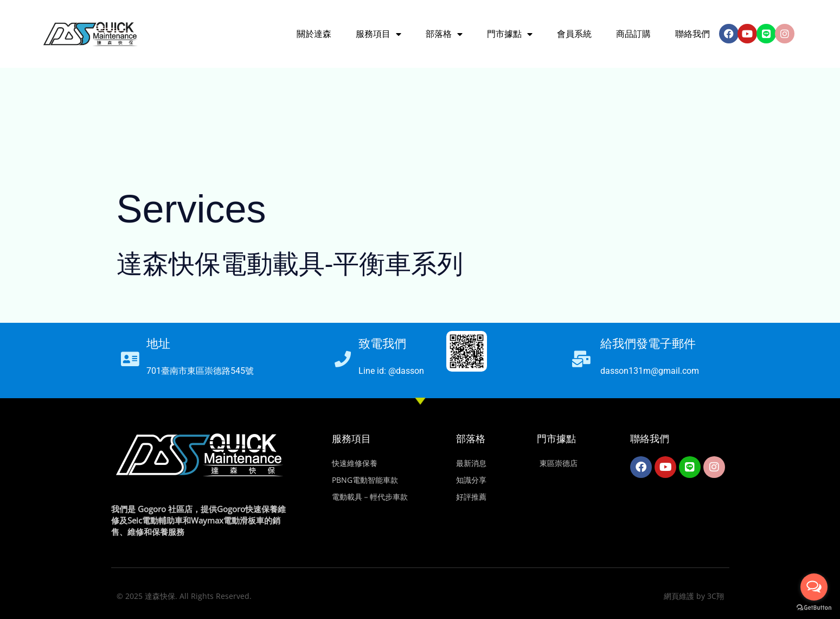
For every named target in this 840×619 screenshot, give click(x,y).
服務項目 (351, 439)
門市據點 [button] (510, 34)
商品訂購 (633, 34)
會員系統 (574, 34)
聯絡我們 (692, 34)
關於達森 (314, 34)
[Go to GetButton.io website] (814, 608)
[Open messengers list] (814, 587)
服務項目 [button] (379, 34)
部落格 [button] (444, 34)
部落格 (471, 439)
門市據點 (556, 439)
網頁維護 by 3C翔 (694, 596)
